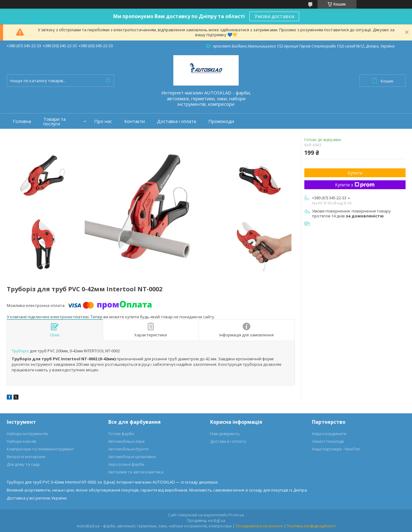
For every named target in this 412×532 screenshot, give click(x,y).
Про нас (103, 121)
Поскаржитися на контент (259, 526)
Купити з (355, 185)
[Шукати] (108, 81)
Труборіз (20, 351)
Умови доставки (274, 16)
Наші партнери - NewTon (336, 449)
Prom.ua (237, 515)
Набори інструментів (27, 434)
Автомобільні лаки (126, 441)
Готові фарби (121, 434)
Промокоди (221, 121)
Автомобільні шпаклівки (132, 457)
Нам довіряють (225, 434)
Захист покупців (328, 441)
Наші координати (329, 434)
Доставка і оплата (177, 121)
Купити (355, 173)
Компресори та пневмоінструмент (40, 449)
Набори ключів (21, 441)
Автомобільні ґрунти (128, 449)
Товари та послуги (54, 121)
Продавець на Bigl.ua (206, 521)
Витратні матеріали (26, 457)
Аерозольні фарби (126, 464)
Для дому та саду (23, 464)
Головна (22, 121)
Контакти (135, 121)
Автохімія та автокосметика (136, 472)
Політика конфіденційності (311, 526)
